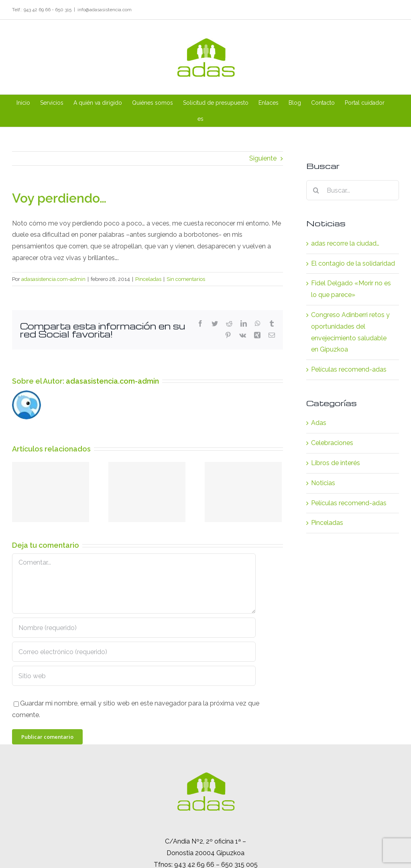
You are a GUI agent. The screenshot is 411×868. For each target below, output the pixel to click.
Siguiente (263, 158)
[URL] (134, 676)
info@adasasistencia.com (105, 10)
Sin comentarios (186, 279)
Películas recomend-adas (349, 369)
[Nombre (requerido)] (134, 628)
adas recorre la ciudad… (345, 243)
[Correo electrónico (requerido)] (134, 652)
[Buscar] (316, 190)
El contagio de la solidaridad (353, 263)
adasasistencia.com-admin (53, 279)
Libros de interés (336, 463)
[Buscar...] (353, 190)
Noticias (323, 483)
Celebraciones (332, 443)
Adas (319, 423)
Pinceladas (148, 279)
